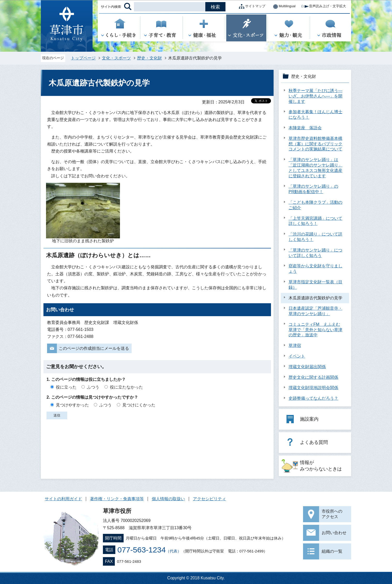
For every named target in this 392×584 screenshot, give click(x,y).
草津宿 (295, 346)
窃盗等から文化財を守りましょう (315, 269)
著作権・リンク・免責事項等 (117, 499)
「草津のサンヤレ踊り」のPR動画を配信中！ (313, 189)
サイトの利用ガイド (63, 499)
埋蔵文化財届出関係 (307, 367)
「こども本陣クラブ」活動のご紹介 (315, 205)
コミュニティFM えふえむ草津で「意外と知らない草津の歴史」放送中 (315, 330)
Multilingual (283, 6)
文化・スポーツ (116, 58)
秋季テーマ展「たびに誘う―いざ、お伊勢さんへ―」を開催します (315, 96)
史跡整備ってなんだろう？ (313, 398)
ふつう (93, 387)
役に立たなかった (126, 387)
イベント (297, 356)
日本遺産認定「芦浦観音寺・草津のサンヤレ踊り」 (315, 311)
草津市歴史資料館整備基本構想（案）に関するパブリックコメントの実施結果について (315, 144)
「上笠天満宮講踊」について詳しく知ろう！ (315, 221)
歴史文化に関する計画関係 (313, 377)
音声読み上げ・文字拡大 (323, 6)
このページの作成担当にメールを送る (94, 348)
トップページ (83, 58)
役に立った (66, 387)
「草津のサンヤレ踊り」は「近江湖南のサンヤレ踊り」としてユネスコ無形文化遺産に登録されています (315, 168)
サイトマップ (251, 6)
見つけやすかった (72, 405)
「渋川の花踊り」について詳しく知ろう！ (315, 237)
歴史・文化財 (149, 58)
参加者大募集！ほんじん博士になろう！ (315, 115)
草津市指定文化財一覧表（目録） (315, 285)
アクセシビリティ (209, 499)
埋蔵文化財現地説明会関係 (313, 388)
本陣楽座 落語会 (305, 128)
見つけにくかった (139, 405)
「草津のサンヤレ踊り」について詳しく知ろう (315, 253)
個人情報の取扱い (168, 499)
